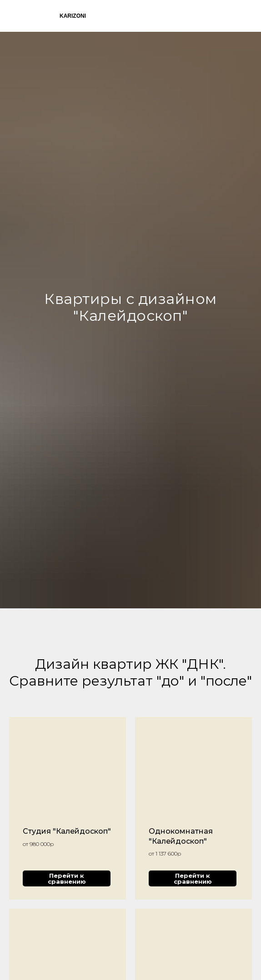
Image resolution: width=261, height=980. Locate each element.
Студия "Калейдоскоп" (67, 831)
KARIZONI (73, 16)
